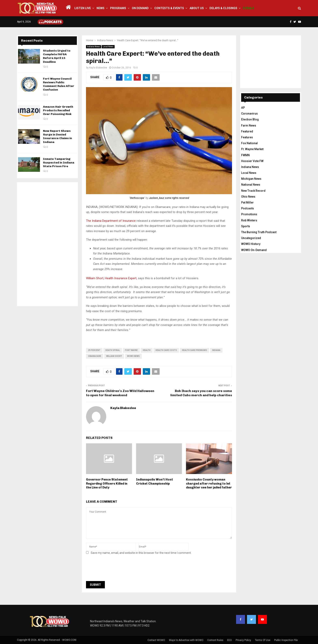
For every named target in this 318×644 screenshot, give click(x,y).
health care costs (166, 350)
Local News (108, 47)
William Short (114, 356)
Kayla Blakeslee (98, 68)
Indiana (216, 350)
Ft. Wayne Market (252, 149)
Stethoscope (137, 198)
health (147, 350)
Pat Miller (247, 202)
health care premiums (194, 350)
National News (251, 185)
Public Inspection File (286, 640)
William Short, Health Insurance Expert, (112, 278)
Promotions (249, 214)
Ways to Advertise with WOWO (186, 640)
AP (243, 108)
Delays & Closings (223, 8)
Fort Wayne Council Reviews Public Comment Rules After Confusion (59, 84)
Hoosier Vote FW (252, 161)
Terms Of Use (263, 640)
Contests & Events (169, 8)
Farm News (249, 126)
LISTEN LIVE (83, 8)
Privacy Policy (243, 640)
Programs (118, 8)
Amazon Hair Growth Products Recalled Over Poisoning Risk (58, 110)
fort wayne (131, 350)
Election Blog (250, 119)
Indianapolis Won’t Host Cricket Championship (155, 482)
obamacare (95, 356)
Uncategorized (251, 238)
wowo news (133, 356)
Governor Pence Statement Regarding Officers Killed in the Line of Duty (107, 483)
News (100, 8)
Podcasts (248, 208)
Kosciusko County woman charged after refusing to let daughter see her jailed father (209, 483)
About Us (197, 8)
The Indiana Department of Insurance (111, 221)
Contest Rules (215, 640)
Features (247, 137)
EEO (229, 640)
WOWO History (251, 244)
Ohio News (248, 197)
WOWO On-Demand (254, 250)
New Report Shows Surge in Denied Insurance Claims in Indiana (57, 136)
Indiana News (93, 47)
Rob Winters (249, 220)
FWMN (245, 155)
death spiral (113, 350)
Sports (246, 226)
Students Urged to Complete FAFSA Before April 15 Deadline (57, 56)
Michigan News (251, 179)
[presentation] (117, 569)
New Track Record (253, 191)
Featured (247, 131)
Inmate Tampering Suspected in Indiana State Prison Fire (59, 163)
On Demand (140, 8)
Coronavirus (249, 114)
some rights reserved (177, 198)
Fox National (249, 143)
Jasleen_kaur (156, 198)
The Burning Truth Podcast (259, 232)
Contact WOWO (156, 640)
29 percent (94, 350)
